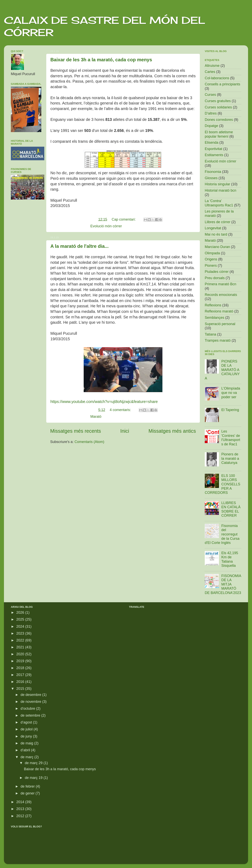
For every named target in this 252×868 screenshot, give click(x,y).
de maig (27, 743)
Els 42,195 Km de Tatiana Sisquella (230, 559)
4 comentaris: (121, 410)
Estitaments (214, 155)
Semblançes (214, 318)
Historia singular (217, 184)
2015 (21, 689)
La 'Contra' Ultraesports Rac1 (219, 203)
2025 (21, 619)
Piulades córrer (217, 272)
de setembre (31, 715)
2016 (21, 682)
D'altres (211, 113)
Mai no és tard (216, 234)
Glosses (211, 178)
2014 (21, 802)
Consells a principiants (222, 84)
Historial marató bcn (220, 190)
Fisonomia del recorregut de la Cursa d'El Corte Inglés (222, 534)
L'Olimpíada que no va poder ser (231, 393)
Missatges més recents (76, 431)
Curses (210, 95)
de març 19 (34, 778)
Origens (211, 259)
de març (27, 757)
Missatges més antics (172, 431)
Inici (125, 431)
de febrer (28, 786)
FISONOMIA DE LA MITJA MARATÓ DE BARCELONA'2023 (223, 584)
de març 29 (34, 763)
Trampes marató (218, 340)
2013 (21, 809)
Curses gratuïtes (218, 101)
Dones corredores (219, 120)
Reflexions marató (219, 311)
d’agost (27, 722)
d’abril (26, 750)
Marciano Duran (217, 247)
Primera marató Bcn (220, 284)
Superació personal (220, 324)
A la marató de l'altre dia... (80, 246)
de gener (28, 793)
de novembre (31, 702)
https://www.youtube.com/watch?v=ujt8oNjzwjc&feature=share (104, 402)
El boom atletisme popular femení (219, 134)
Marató (96, 417)
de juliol (27, 729)
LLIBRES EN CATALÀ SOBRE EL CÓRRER (231, 509)
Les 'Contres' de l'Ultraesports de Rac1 (231, 438)
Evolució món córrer (106, 226)
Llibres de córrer (218, 222)
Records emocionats (221, 295)
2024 (21, 627)
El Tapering (230, 410)
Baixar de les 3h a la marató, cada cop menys (101, 60)
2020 (21, 654)
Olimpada (212, 253)
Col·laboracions (217, 78)
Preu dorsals (215, 278)
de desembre (31, 695)
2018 (21, 668)
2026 (21, 613)
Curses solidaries (218, 107)
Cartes (210, 72)
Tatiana (210, 334)
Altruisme (212, 66)
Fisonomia (213, 172)
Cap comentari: (124, 219)
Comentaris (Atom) (89, 442)
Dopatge (211, 126)
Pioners (211, 266)
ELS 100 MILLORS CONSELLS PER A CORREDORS (222, 484)
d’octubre (28, 709)
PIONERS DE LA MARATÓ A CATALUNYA (222, 370)
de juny (27, 736)
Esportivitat (214, 149)
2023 (21, 633)
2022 (21, 640)
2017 (21, 675)
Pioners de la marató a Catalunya (230, 458)
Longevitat (213, 228)
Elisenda (212, 143)
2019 (21, 661)
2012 (21, 816)
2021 (21, 647)
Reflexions (213, 305)
